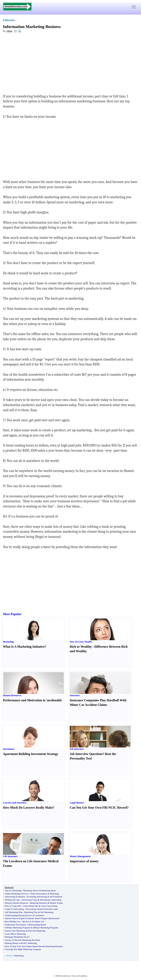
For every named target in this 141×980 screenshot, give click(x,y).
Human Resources (12, 695)
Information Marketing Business (32, 27)
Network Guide (51, 909)
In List (29, 921)
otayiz (10, 31)
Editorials (9, 20)
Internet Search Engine (15, 918)
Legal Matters (77, 803)
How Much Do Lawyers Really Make (28, 808)
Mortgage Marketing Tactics (17, 937)
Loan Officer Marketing (15, 934)
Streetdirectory (65, 976)
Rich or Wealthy (81, 647)
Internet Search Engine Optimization (44, 918)
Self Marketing (47, 912)
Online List (39, 921)
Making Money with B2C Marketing (21, 943)
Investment (9, 749)
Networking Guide (34, 909)
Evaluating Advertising (37, 897)
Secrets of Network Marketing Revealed (22, 940)
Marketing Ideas (49, 890)
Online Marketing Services (17, 894)
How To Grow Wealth (81, 642)
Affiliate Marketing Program (17, 928)
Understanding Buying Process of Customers (24, 915)
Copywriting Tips (30, 906)
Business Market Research (16, 903)
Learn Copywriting (49, 906)
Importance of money (84, 861)
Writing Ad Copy (12, 900)
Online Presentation (38, 894)
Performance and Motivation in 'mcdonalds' (33, 700)
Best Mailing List (13, 921)
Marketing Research (38, 903)
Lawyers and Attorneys (15, 803)
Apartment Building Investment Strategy (31, 754)
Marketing (8, 642)
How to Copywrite (13, 906)
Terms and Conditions (79, 976)
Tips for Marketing (13, 890)
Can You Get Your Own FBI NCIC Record (98, 808)
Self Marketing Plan (14, 912)
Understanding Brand (36, 925)
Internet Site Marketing (15, 931)
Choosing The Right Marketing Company (23, 949)
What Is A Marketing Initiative (24, 647)
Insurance (75, 695)
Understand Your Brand (15, 925)
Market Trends (56, 903)
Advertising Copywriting (50, 900)
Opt (24, 921)
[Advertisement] (35, 64)
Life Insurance (10, 856)
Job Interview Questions (86, 754)
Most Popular (12, 614)
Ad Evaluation (56, 897)
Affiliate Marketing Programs (45, 928)
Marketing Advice (31, 890)
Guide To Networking (14, 909)
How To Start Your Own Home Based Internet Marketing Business (34, 946)
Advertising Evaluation (15, 897)
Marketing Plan (31, 912)
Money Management (80, 856)
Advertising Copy (29, 900)
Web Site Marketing (37, 931)
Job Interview (77, 749)
